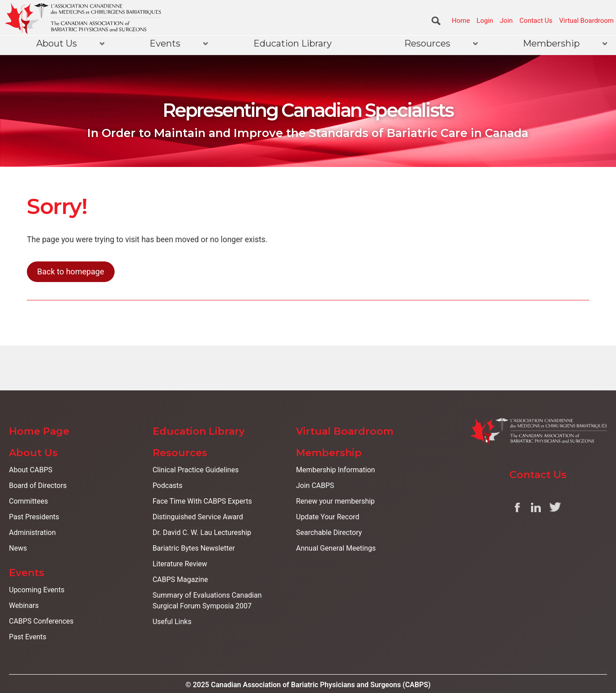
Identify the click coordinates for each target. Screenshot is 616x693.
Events (165, 43)
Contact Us (536, 21)
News (18, 548)
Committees (28, 501)
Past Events (28, 637)
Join (507, 21)
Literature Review (180, 564)
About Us (57, 43)
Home (461, 21)
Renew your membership (335, 501)
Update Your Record (327, 517)
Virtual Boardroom (586, 21)
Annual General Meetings (336, 548)
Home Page (39, 431)
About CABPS (31, 470)
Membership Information (335, 470)
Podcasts (168, 486)
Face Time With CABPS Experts (202, 501)
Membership (551, 43)
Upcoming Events (37, 590)
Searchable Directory (329, 533)
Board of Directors (38, 486)
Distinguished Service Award (198, 517)
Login (485, 21)
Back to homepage (71, 272)
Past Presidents (34, 517)
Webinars (24, 605)
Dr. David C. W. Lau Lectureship (202, 533)
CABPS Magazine (180, 580)
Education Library (293, 43)
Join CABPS (315, 486)
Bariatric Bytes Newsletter (194, 548)
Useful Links (172, 622)
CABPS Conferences (41, 621)
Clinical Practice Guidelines (196, 470)
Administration (32, 533)
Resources (427, 43)
